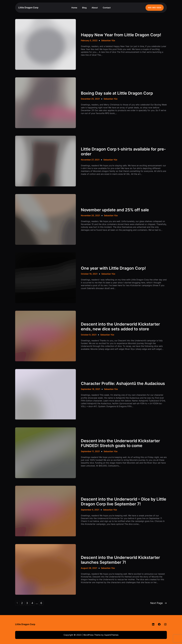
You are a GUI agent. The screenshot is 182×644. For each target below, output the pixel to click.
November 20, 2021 (90, 215)
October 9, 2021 (89, 335)
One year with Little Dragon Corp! (113, 268)
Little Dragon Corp (28, 8)
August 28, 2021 (89, 568)
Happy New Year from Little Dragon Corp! (121, 35)
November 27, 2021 (90, 160)
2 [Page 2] (22, 603)
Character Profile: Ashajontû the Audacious (123, 384)
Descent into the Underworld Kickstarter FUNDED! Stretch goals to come (120, 443)
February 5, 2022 (89, 40)
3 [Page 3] (27, 603)
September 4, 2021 (90, 510)
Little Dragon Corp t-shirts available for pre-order (123, 152)
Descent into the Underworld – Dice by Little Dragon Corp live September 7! (124, 502)
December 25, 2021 (90, 99)
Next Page (159, 603)
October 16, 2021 (89, 274)
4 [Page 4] (32, 603)
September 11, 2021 (90, 451)
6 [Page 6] (41, 603)
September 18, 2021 (91, 389)
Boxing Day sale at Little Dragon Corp (117, 93)
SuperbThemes (111, 635)
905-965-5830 (155, 8)
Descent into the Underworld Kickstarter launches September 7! (120, 560)
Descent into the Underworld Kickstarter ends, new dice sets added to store (120, 327)
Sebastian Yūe (108, 40)
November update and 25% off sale (115, 210)
